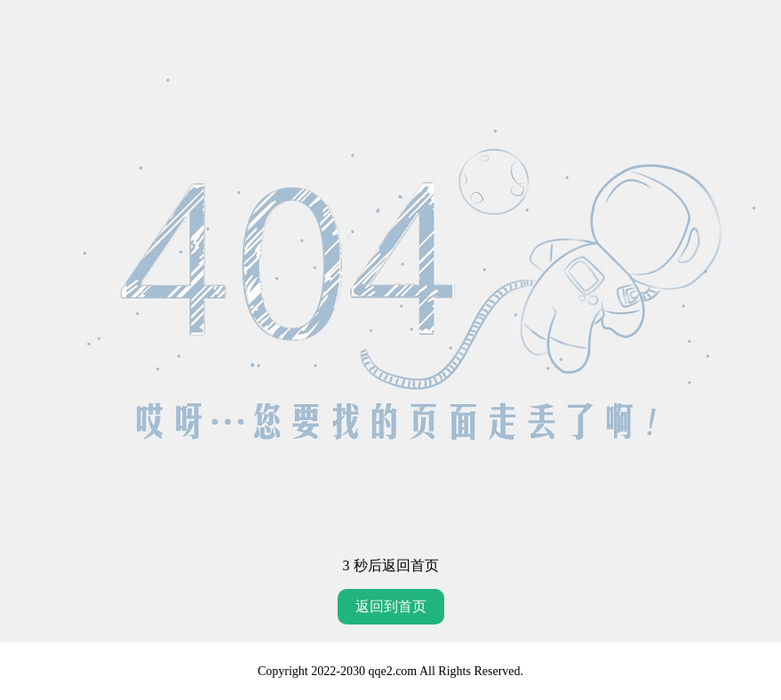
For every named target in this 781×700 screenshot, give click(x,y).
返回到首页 (391, 606)
